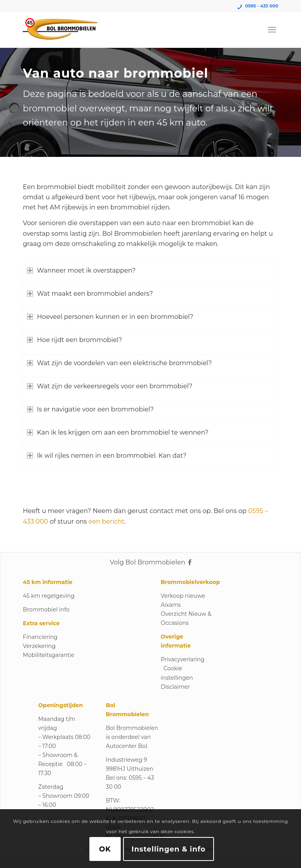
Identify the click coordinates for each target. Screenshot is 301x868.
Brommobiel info (46, 610)
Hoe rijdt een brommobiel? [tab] (74, 340)
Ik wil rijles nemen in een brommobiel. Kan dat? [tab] (107, 456)
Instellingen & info (169, 849)
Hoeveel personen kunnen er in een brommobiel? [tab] (110, 317)
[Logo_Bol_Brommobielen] (60, 30)
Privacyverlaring (183, 659)
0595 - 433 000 (262, 6)
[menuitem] (272, 30)
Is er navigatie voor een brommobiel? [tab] (90, 409)
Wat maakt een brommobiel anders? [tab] (90, 294)
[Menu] (272, 30)
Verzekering (39, 646)
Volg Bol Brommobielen (150, 562)
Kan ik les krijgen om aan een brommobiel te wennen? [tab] (118, 432)
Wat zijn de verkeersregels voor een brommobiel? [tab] (110, 386)
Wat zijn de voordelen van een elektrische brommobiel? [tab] (119, 363)
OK (105, 849)
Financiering (40, 637)
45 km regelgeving (49, 596)
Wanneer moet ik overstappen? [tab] (81, 270)
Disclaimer (175, 687)
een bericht (107, 521)
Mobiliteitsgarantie (48, 655)
